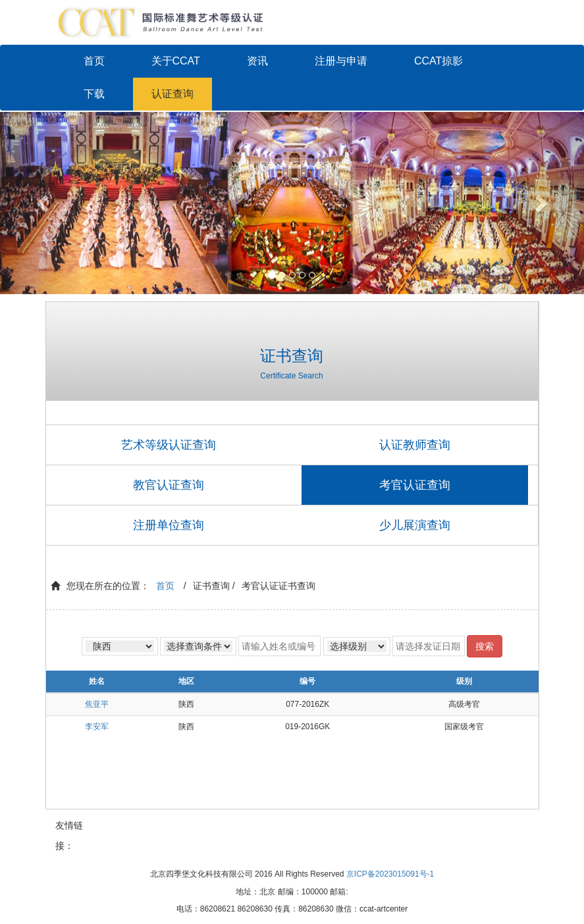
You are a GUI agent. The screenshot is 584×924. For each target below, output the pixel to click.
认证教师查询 (415, 445)
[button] (44, 203)
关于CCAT (176, 61)
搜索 (485, 646)
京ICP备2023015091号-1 (390, 874)
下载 (94, 94)
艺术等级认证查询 (169, 445)
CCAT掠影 (438, 61)
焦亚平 (97, 704)
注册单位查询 (169, 525)
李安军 (97, 727)
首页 (94, 61)
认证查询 (173, 94)
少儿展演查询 (415, 525)
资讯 (257, 61)
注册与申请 (341, 61)
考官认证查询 (415, 485)
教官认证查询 (169, 485)
